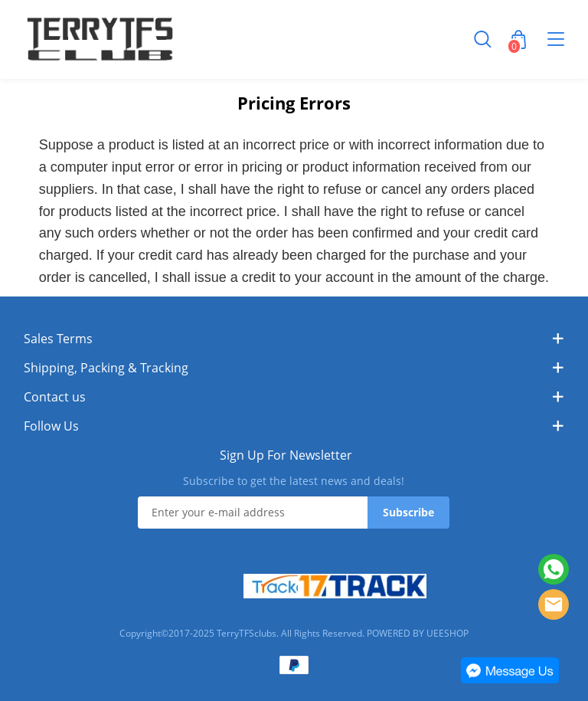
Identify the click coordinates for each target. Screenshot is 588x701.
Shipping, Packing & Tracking (106, 368)
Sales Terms (58, 339)
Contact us (55, 397)
